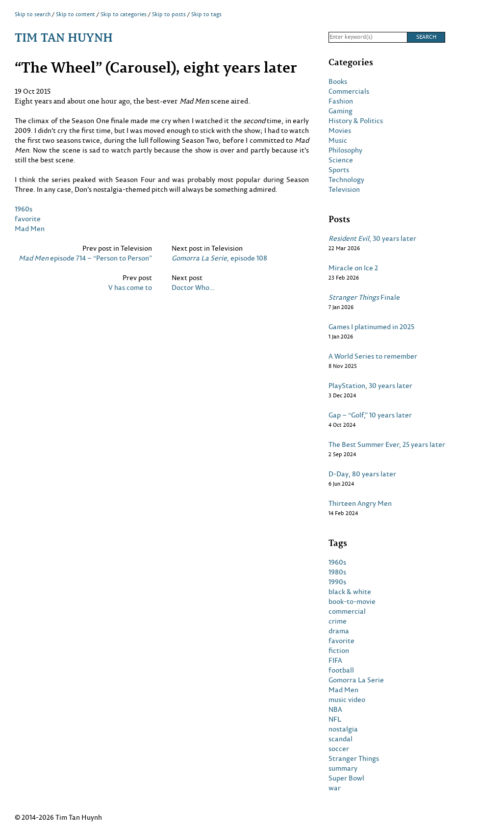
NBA (335, 709)
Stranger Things (354, 758)
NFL (335, 719)
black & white (350, 592)
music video (347, 700)
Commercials (349, 91)
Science (341, 160)
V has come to (130, 287)
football (341, 670)
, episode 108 (219, 258)
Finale (364, 297)
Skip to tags (206, 14)
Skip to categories (124, 14)
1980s (337, 572)
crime (338, 621)
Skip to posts (169, 14)
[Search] (368, 37)
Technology (346, 180)
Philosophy (345, 150)
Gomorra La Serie (356, 680)
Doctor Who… (193, 287)
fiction (339, 650)
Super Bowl (346, 778)
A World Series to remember (373, 356)
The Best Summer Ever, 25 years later (387, 444)
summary (343, 768)
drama (339, 631)
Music (338, 140)
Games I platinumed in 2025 (371, 327)
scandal (340, 739)
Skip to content (76, 14)
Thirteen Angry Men (360, 503)
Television (344, 189)
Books (338, 81)
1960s (24, 209)
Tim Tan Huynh (64, 37)
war (335, 788)
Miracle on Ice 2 (353, 268)
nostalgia (343, 729)
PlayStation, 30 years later (370, 386)
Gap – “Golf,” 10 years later (370, 415)
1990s (337, 582)
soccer (339, 749)
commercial (347, 611)
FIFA (335, 660)
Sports (339, 170)
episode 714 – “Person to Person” (85, 258)
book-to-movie (352, 601)
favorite (28, 219)
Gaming (340, 111)
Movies (340, 130)
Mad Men (30, 228)
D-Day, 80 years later (362, 474)
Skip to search (33, 14)
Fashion (341, 101)
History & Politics (356, 121)
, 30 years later (372, 238)
